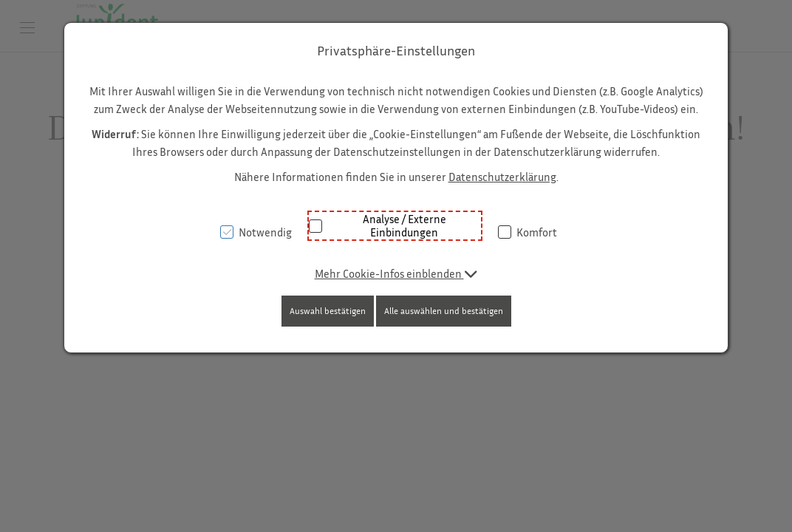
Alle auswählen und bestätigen (444, 311)
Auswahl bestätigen (328, 311)
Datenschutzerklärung (502, 177)
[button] (396, 273)
